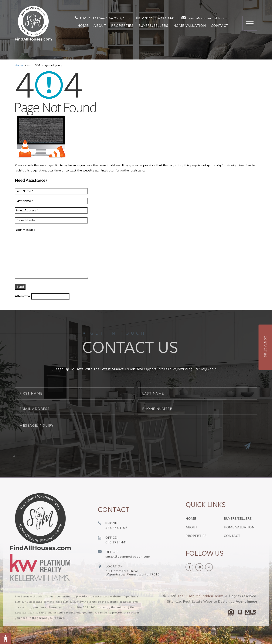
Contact (220, 26)
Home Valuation (190, 26)
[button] (6, 638)
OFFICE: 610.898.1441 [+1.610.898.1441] (156, 18)
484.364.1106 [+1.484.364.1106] (86, 616)
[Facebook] (199, 567)
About (100, 26)
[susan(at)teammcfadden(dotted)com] (124, 564)
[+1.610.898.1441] (113, 549)
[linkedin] (218, 567)
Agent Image (246, 611)
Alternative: (23, 296)
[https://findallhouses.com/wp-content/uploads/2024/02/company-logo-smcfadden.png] (39, 522)
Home (83, 26)
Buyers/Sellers (153, 26)
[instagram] (208, 567)
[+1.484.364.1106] (113, 535)
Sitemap (174, 611)
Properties (122, 26)
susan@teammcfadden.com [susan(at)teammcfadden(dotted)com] (205, 18)
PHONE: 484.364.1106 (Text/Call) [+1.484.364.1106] (102, 18)
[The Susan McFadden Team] (33, 23)
